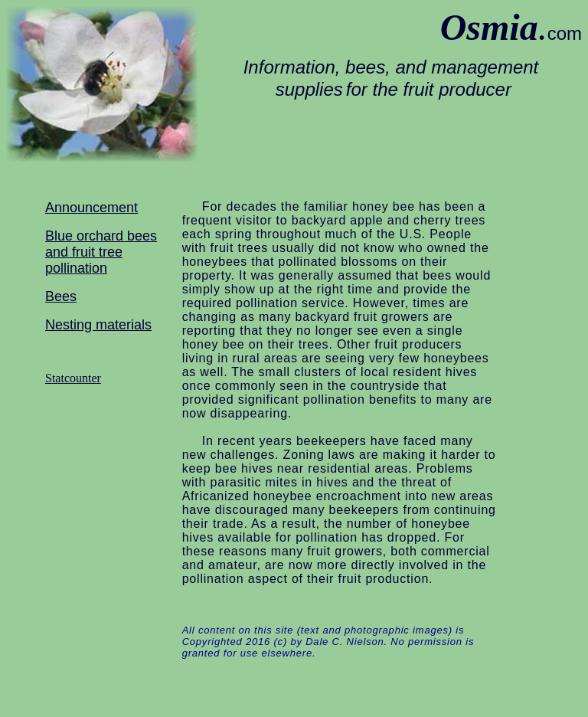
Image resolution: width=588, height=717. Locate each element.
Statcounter (73, 378)
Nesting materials (98, 325)
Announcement (91, 208)
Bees (61, 296)
